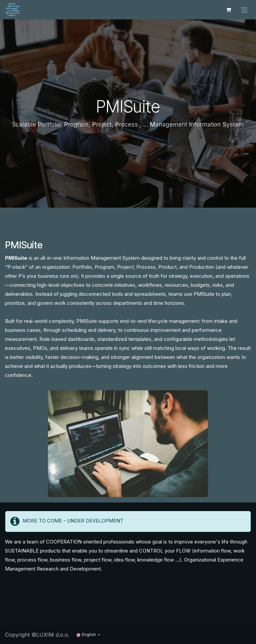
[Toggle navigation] (244, 10)
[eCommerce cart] (228, 10)
